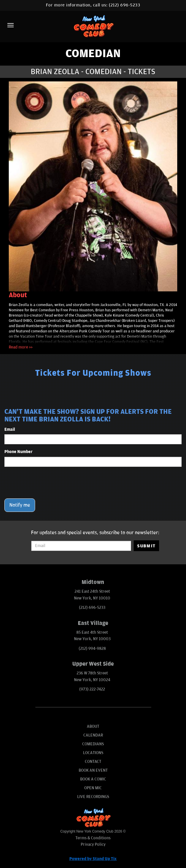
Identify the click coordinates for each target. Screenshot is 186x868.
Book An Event (93, 770)
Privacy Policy (93, 844)
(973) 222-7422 (92, 689)
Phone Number (18, 452)
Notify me (20, 505)
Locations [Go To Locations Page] (93, 753)
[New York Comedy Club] (93, 26)
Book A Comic (93, 779)
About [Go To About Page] (93, 726)
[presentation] (49, 483)
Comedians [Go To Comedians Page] (93, 744)
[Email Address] (81, 546)
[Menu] (11, 25)
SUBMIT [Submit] (146, 546)
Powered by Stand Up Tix (93, 859)
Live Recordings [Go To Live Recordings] (93, 797)
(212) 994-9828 (92, 649)
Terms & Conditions (93, 838)
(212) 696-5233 (124, 5)
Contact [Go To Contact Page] (93, 762)
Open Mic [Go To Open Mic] (93, 788)
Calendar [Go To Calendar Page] (93, 735)
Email (10, 429)
